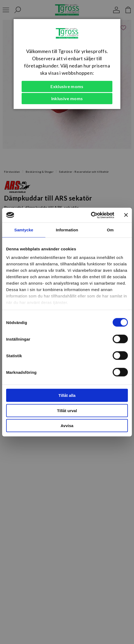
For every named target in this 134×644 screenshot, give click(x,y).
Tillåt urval (67, 410)
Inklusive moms (67, 98)
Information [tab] (67, 230)
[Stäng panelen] (126, 215)
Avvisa (67, 426)
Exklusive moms (67, 86)
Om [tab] (110, 230)
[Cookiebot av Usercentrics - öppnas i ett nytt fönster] (91, 215)
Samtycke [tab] (24, 230)
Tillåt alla (67, 395)
